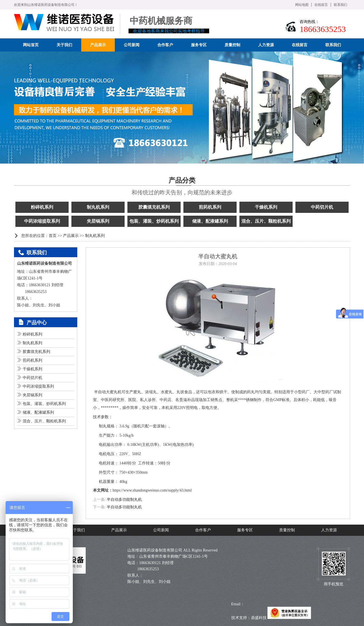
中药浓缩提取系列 (42, 221)
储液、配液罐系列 (210, 221)
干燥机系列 (266, 207)
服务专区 (245, 530)
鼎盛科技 (259, 618)
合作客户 (203, 530)
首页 (53, 236)
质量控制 (287, 530)
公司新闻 (161, 530)
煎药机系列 (210, 207)
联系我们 (340, 5)
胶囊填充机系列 (154, 207)
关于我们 (77, 530)
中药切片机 (322, 207)
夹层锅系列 (98, 221)
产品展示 (71, 236)
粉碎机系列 (42, 207)
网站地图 (302, 5)
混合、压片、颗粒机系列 (266, 221)
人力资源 (329, 530)
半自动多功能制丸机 (124, 500)
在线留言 (321, 5)
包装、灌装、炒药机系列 (154, 221)
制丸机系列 (98, 207)
